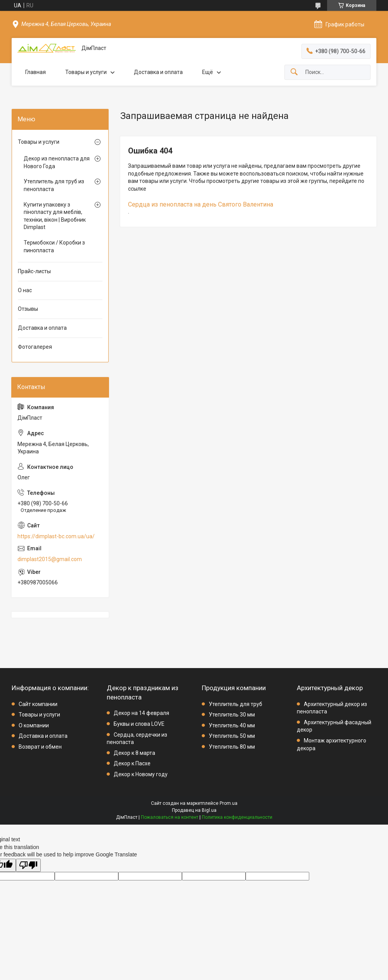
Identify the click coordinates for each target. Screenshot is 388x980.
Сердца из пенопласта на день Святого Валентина (201, 204)
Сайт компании (38, 704)
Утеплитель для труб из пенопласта (54, 185)
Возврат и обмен (40, 747)
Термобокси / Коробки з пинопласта (54, 246)
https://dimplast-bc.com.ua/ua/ (56, 536)
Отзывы (28, 309)
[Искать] (294, 72)
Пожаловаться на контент (170, 817)
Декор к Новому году (141, 774)
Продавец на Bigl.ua (194, 810)
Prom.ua (229, 803)
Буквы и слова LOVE (139, 724)
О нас (25, 290)
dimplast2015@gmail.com (50, 559)
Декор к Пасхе (132, 763)
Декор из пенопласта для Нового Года (57, 162)
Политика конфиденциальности (237, 817)
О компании (34, 725)
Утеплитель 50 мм (232, 736)
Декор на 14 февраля (141, 713)
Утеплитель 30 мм (232, 715)
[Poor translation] (28, 865)
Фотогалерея (35, 347)
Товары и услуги (86, 72)
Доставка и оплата (158, 72)
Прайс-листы (34, 271)
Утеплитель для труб (236, 704)
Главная (36, 72)
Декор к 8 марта (134, 753)
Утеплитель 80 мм (232, 747)
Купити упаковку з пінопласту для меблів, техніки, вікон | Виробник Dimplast (55, 216)
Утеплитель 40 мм (232, 725)
